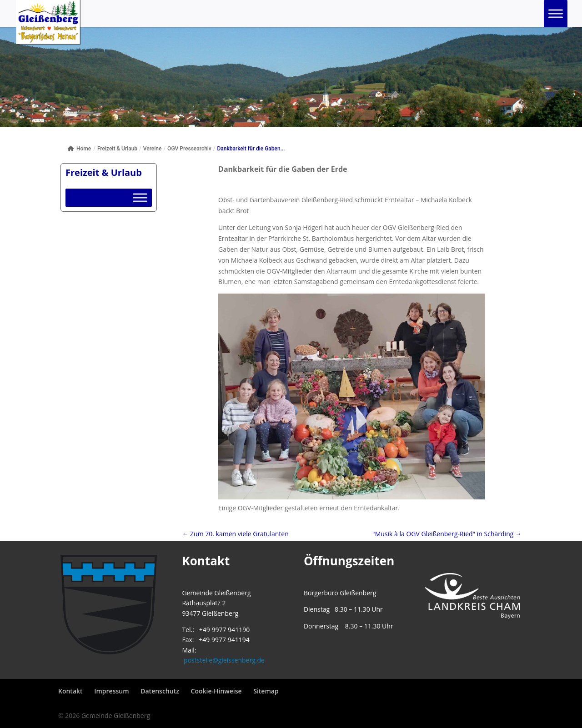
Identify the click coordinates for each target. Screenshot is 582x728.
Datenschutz (160, 691)
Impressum (111, 691)
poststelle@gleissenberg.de (224, 660)
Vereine (153, 149)
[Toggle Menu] (556, 13)
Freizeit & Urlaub (117, 149)
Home (79, 149)
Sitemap (266, 691)
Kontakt (70, 691)
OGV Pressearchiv (189, 149)
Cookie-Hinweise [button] (216, 691)
